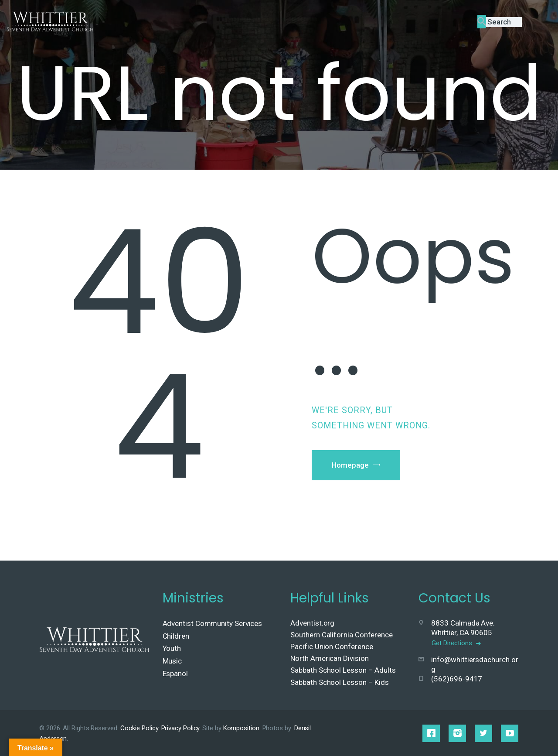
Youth (172, 648)
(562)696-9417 (457, 679)
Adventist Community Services (213, 623)
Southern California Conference (342, 635)
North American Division (329, 658)
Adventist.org (312, 623)
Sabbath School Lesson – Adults (343, 670)
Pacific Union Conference (332, 647)
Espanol (175, 674)
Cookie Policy (139, 728)
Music (172, 661)
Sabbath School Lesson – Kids (340, 682)
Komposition (241, 728)
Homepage (351, 465)
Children (176, 636)
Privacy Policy (180, 728)
